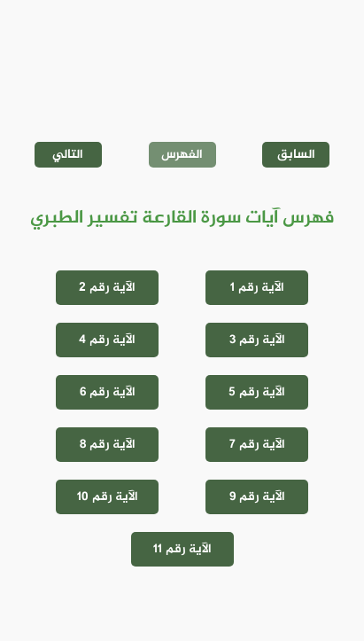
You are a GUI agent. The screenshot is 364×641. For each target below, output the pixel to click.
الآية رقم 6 (108, 392)
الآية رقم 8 (108, 445)
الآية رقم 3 (257, 340)
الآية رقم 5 (257, 392)
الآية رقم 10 (108, 497)
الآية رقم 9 (257, 497)
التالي (68, 155)
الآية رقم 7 (257, 445)
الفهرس (182, 155)
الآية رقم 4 (107, 340)
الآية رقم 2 (107, 288)
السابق (296, 155)
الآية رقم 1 (257, 288)
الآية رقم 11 (182, 549)
